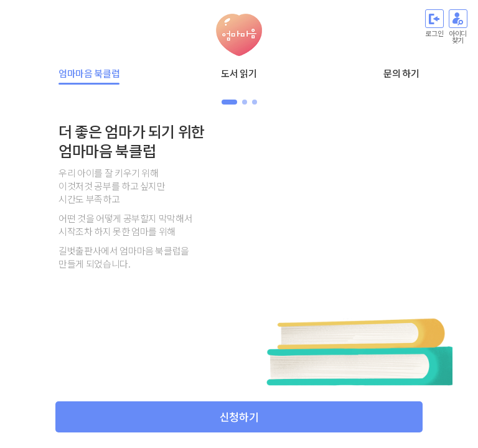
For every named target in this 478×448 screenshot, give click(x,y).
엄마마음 (239, 35)
